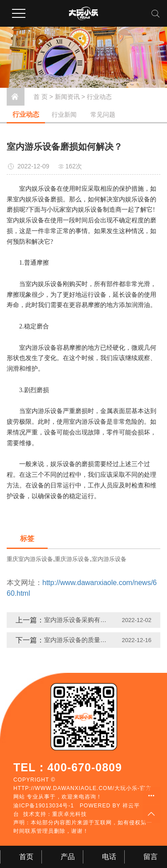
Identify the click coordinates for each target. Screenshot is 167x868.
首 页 (41, 97)
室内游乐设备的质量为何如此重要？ (78, 640)
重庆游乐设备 (72, 559)
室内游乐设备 (109, 559)
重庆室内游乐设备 (30, 559)
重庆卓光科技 (69, 814)
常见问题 (103, 115)
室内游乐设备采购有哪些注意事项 (78, 620)
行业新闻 (64, 115)
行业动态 (99, 97)
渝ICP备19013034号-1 (44, 806)
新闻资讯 (67, 97)
